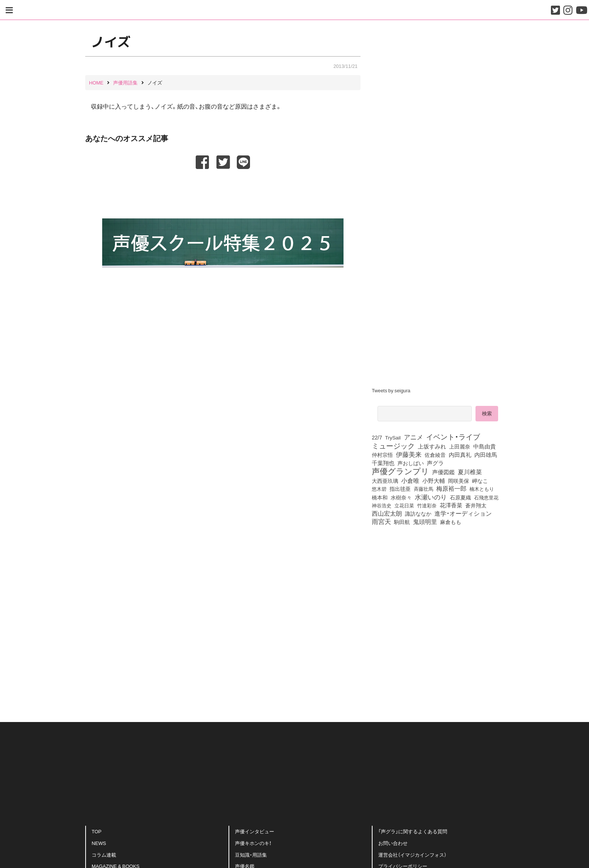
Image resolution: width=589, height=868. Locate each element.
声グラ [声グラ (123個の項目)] (435, 463)
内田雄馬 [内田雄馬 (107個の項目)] (486, 455)
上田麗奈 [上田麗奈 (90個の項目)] (460, 446)
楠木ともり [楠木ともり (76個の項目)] (482, 489)
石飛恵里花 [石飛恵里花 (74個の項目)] (486, 497)
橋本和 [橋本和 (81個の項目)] (380, 497)
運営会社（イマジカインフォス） (412, 853)
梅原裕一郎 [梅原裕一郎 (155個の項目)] (451, 489)
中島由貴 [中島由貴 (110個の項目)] (485, 446)
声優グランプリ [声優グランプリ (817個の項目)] (400, 471)
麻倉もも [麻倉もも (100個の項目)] (451, 522)
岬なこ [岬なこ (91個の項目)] (480, 481)
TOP (97, 830)
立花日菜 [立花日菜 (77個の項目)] (404, 505)
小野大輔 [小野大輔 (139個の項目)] (434, 481)
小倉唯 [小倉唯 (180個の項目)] (410, 480)
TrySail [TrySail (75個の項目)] (393, 437)
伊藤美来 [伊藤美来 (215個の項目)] (409, 454)
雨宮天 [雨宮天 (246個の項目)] (381, 521)
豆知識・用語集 (251, 853)
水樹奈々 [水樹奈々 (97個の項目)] (401, 497)
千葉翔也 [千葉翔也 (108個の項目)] (383, 463)
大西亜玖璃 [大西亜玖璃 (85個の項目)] (385, 481)
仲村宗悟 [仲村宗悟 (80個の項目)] (382, 455)
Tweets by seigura (391, 390)
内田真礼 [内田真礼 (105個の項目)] (460, 455)
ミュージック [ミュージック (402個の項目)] (393, 446)
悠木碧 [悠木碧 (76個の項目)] (379, 489)
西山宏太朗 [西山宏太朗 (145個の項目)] (387, 513)
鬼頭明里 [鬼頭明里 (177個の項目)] (425, 521)
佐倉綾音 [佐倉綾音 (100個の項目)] (435, 455)
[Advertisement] (223, 189)
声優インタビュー (255, 830)
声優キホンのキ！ (253, 842)
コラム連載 (104, 853)
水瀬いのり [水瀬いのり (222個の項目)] (431, 497)
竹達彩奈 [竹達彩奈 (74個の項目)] (427, 505)
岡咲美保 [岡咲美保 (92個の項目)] (459, 481)
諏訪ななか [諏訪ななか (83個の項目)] (418, 513)
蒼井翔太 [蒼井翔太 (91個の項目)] (476, 505)
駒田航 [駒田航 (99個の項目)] (402, 522)
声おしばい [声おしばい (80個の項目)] (411, 463)
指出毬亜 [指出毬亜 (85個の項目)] (400, 489)
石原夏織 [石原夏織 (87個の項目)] (460, 497)
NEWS (99, 842)
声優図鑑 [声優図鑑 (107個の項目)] (443, 472)
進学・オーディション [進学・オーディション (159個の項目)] (463, 513)
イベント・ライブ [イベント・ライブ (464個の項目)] (453, 436)
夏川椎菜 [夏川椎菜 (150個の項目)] (470, 472)
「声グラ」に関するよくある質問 (413, 830)
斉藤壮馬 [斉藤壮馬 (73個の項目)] (423, 489)
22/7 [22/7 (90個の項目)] (377, 437)
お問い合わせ (393, 842)
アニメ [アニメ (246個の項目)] (413, 437)
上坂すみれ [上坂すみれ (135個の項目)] (432, 446)
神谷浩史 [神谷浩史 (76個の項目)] (382, 505)
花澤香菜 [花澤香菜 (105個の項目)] (451, 505)
